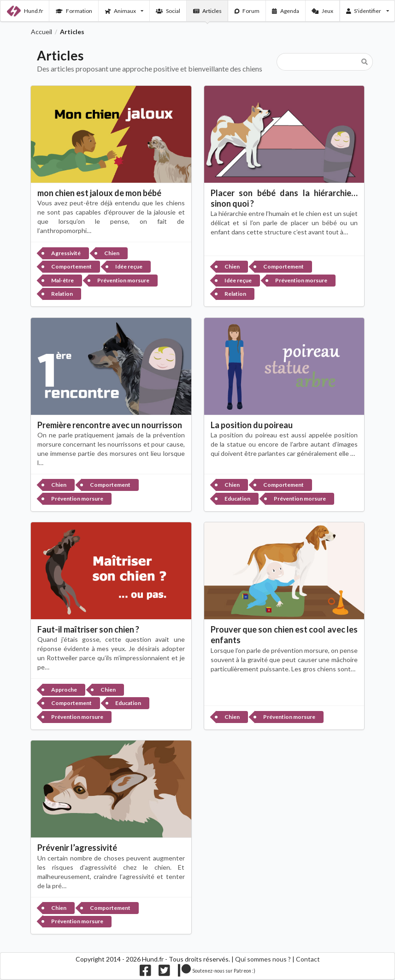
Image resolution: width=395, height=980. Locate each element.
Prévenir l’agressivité (77, 848)
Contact (308, 959)
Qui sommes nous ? (263, 959)
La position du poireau (252, 425)
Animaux (124, 11)
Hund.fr (25, 11)
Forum (247, 11)
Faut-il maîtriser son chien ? (88, 629)
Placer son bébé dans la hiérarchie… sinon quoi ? (284, 198)
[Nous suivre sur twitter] (164, 972)
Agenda (286, 11)
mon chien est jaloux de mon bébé (99, 193)
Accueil (41, 32)
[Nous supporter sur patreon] (217, 972)
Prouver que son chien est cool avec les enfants (284, 635)
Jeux (322, 11)
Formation (74, 11)
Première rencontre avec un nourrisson (110, 425)
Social (168, 11)
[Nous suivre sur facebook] (145, 972)
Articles (208, 11)
